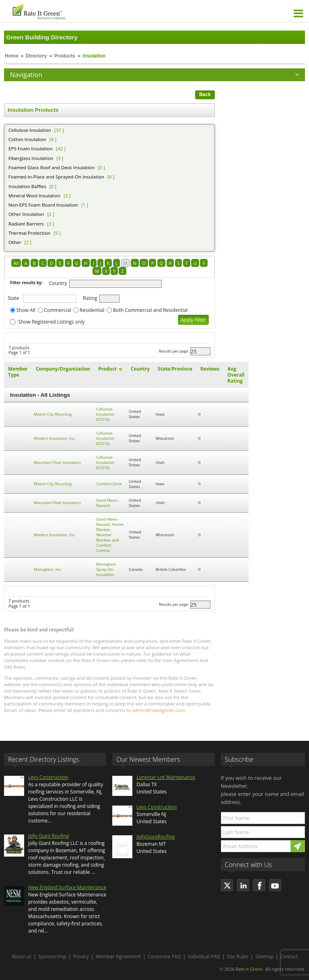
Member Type (18, 372)
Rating (90, 298)
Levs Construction (48, 777)
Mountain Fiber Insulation (57, 462)
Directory (36, 56)
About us (21, 956)
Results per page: (174, 351)
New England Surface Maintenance (67, 887)
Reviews (210, 369)
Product (107, 369)
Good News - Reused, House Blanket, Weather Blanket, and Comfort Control (110, 535)
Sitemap (264, 956)
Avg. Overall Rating (236, 375)
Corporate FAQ (164, 956)
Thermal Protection (29, 233)
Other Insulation (26, 214)
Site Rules (238, 956)
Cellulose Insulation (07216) (105, 414)
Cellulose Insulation (30, 130)
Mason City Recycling (53, 414)
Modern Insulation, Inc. (55, 438)
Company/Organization (63, 369)
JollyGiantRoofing (156, 837)
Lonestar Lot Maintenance (166, 777)
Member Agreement (118, 956)
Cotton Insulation (27, 139)
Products (65, 56)
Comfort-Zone (109, 484)
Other (15, 242)
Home (11, 56)
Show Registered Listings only (52, 322)
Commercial (57, 310)
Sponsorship (52, 956)
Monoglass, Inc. (48, 569)
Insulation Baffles (27, 186)
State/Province (175, 369)
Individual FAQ (204, 956)
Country (58, 283)
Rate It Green (249, 969)
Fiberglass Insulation (31, 158)
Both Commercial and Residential (150, 310)
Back (205, 94)
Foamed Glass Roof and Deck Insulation (52, 167)
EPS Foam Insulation (31, 149)
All (16, 263)
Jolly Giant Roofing (49, 836)
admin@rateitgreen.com (159, 710)
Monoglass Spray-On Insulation (106, 569)
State (13, 298)
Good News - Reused (108, 503)
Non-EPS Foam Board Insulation (43, 205)
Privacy (81, 956)
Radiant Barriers (26, 224)
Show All (26, 310)
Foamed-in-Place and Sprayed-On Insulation (56, 177)
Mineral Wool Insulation (34, 196)
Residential (92, 310)
